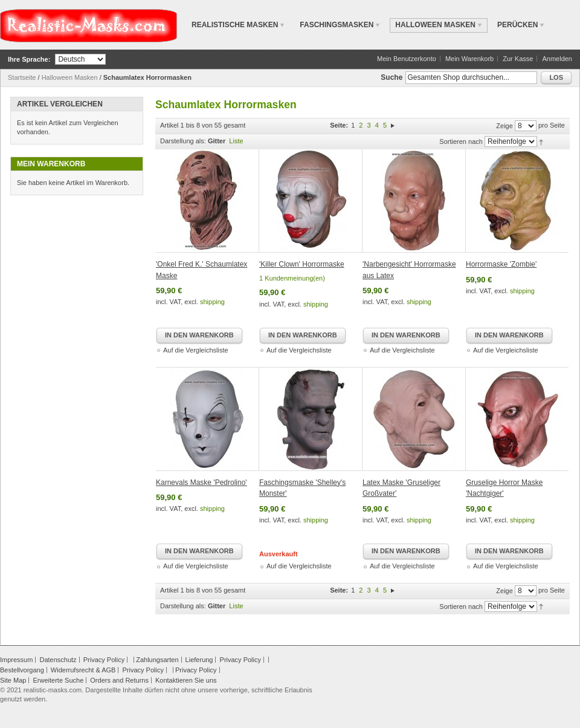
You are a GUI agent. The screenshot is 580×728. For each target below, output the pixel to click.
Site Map (13, 680)
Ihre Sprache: (29, 59)
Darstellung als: (183, 141)
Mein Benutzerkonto (407, 59)
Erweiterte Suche (58, 680)
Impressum (16, 660)
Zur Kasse (518, 59)
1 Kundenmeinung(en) (292, 278)
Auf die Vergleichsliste (196, 350)
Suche (391, 77)
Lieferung (199, 660)
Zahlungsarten (157, 660)
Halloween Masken (70, 77)
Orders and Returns (119, 680)
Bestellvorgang (22, 670)
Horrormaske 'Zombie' (501, 264)
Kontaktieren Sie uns (186, 680)
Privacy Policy (104, 660)
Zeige (504, 126)
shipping (212, 302)
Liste (236, 141)
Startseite (22, 77)
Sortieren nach (461, 141)
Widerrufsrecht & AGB (83, 670)
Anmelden (557, 59)
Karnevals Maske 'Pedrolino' (201, 483)
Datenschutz (58, 660)
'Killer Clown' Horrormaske (302, 264)
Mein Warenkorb (469, 59)
